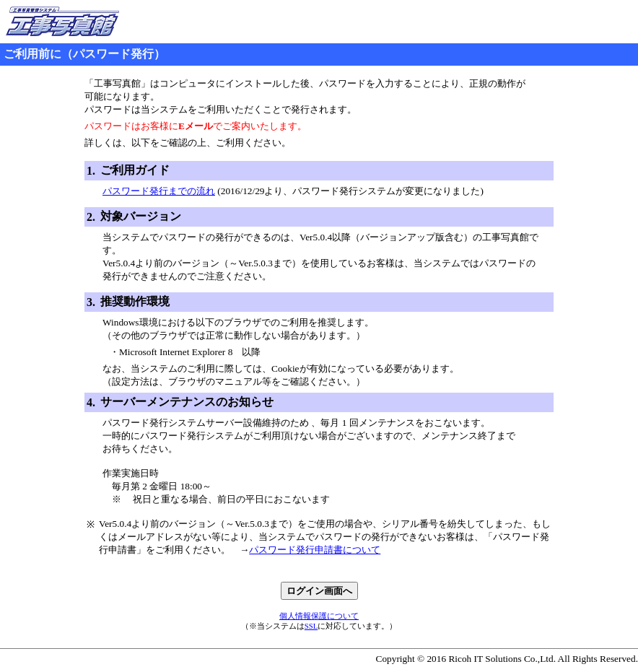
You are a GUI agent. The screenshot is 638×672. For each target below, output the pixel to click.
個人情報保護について (319, 616)
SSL (311, 626)
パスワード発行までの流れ (159, 191)
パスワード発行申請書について (315, 550)
